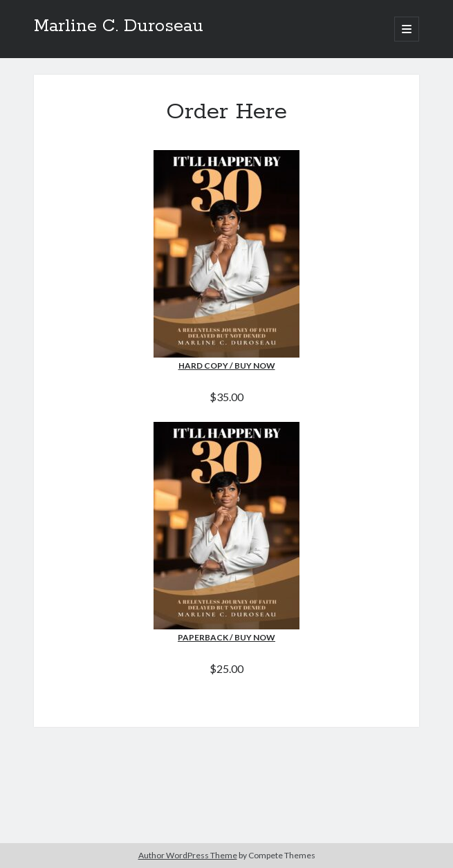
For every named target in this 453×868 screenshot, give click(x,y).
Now (264, 637)
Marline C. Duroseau (119, 26)
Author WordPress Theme (188, 855)
